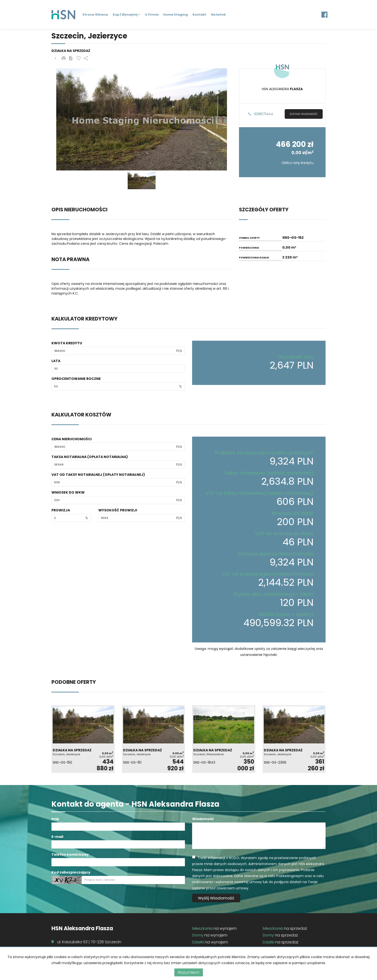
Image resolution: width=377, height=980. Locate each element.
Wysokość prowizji (118, 510)
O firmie (152, 15)
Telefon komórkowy (70, 854)
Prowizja (61, 510)
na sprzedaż (285, 928)
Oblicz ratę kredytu (298, 163)
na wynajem (214, 928)
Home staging (176, 15)
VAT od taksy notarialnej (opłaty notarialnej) (98, 475)
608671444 (261, 114)
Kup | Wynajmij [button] (126, 15)
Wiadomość (203, 819)
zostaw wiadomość (304, 114)
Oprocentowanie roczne (76, 379)
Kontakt (199, 15)
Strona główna (95, 15)
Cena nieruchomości (72, 439)
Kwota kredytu (67, 343)
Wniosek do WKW (68, 492)
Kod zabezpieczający (71, 872)
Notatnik (219, 15)
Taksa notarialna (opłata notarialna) (90, 457)
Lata (56, 361)
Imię (55, 819)
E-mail (57, 837)
